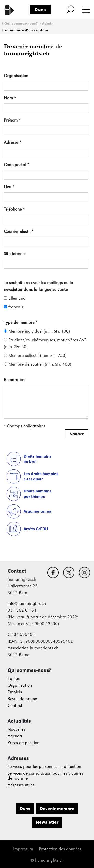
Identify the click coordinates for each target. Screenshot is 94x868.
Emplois (15, 692)
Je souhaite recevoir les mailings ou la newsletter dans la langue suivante (38, 286)
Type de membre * (21, 322)
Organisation (16, 76)
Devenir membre (57, 809)
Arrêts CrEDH (36, 529)
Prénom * (12, 120)
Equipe (14, 678)
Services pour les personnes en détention (44, 766)
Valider (77, 434)
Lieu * (9, 187)
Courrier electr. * (19, 231)
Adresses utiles (21, 785)
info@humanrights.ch (27, 604)
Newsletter (47, 822)
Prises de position (23, 743)
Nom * (10, 98)
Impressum (23, 849)
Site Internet (15, 254)
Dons (40, 10)
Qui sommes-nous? (21, 24)
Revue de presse (22, 699)
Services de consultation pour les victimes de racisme (45, 776)
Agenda (15, 736)
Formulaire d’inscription (26, 30)
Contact (15, 705)
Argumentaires (37, 511)
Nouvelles (16, 729)
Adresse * (12, 143)
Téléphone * (14, 209)
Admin (48, 24)
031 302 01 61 (22, 610)
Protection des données (60, 849)
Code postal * (16, 165)
